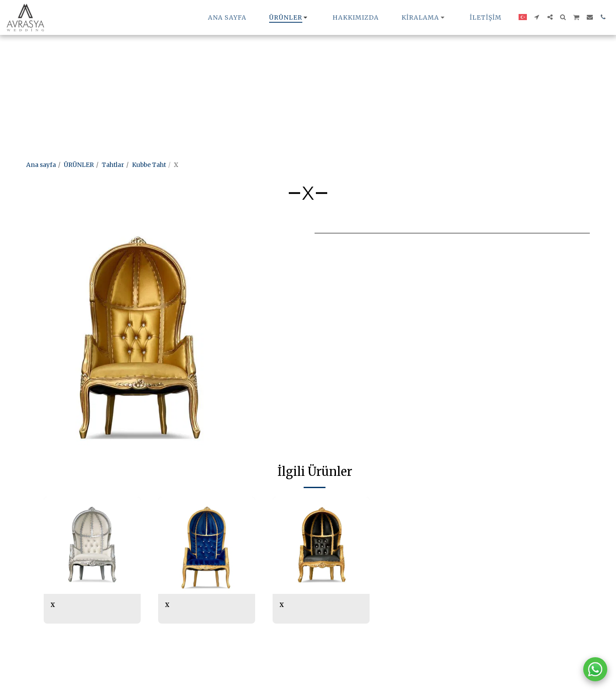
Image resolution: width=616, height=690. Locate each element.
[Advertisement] (262, 61)
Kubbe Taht (149, 165)
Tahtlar (113, 165)
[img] (92, 545)
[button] (424, 17)
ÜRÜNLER (79, 165)
